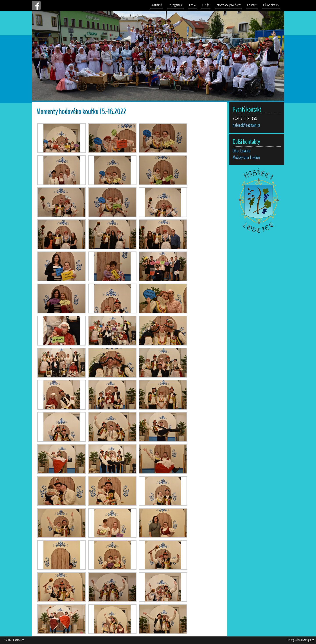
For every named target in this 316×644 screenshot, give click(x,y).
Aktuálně (157, 5)
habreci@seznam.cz (246, 125)
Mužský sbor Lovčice (246, 157)
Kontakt (252, 5)
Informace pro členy (228, 5)
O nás (206, 5)
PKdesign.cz (307, 640)
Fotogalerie (176, 5)
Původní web (271, 5)
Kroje (192, 5)
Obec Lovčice (241, 151)
